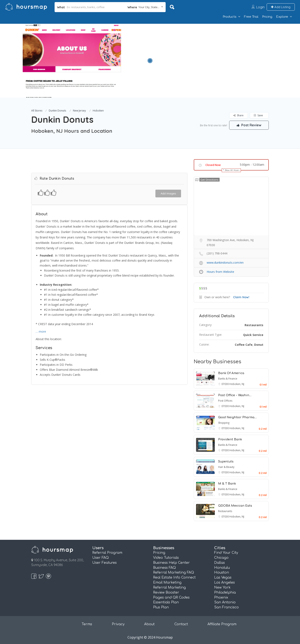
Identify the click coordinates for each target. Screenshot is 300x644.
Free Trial (251, 17)
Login (260, 7)
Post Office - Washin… (235, 395)
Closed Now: (213, 165)
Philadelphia (225, 593)
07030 (225, 384)
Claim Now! (241, 297)
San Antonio (225, 602)
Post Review (249, 125)
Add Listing (281, 7)
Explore (282, 17)
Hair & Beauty (226, 467)
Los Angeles (224, 583)
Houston (222, 573)
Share (238, 115)
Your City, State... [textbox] (149, 7)
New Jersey (79, 111)
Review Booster (166, 593)
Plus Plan (161, 607)
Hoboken (98, 111)
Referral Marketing (169, 588)
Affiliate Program (222, 624)
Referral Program (107, 553)
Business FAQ (164, 568)
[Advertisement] (216, 53)
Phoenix (221, 598)
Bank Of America (231, 373)
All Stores (37, 111)
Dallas (219, 563)
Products (230, 17)
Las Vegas (223, 578)
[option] (72, 61)
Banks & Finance (228, 379)
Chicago (221, 558)
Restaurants (254, 325)
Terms (87, 624)
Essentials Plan (166, 602)
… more (41, 331)
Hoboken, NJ (237, 384)
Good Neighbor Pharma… (237, 417)
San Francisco (226, 607)
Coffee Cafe (244, 345)
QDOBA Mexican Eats (235, 506)
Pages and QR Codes (171, 598)
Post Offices (225, 401)
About (149, 624)
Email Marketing (167, 583)
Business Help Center (171, 563)
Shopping (224, 423)
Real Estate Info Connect (174, 578)
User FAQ (101, 558)
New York (222, 588)
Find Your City (226, 553)
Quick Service (253, 335)
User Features (104, 563)
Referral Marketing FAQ (174, 573)
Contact (181, 624)
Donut (259, 345)
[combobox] (145, 7)
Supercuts (226, 462)
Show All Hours (232, 170)
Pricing (267, 17)
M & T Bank (227, 484)
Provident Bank (230, 439)
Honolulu (222, 568)
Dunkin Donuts (57, 111)
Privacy (118, 624)
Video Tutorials (166, 558)
